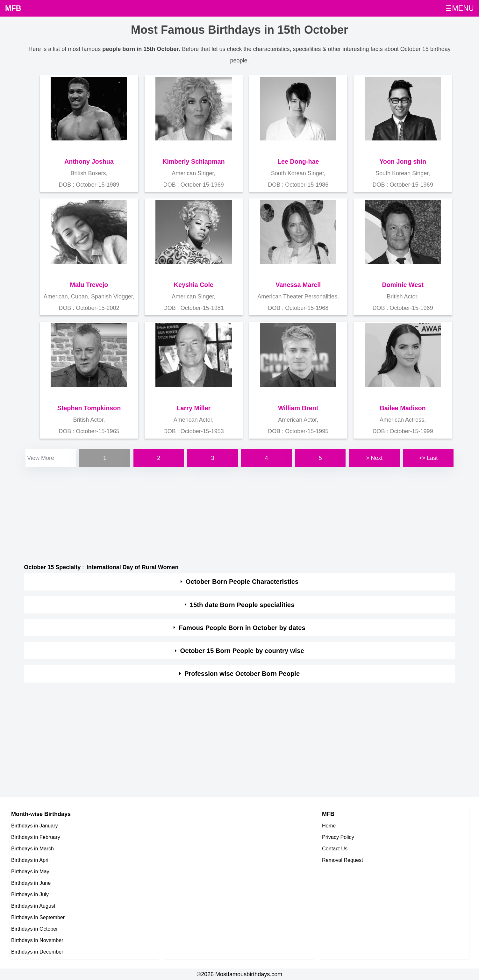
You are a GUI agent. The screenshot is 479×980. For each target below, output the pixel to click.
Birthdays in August (33, 906)
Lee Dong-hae (298, 161)
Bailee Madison (403, 408)
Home (329, 826)
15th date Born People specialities (242, 605)
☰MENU (460, 8)
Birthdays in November (37, 940)
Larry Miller (193, 408)
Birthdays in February (36, 837)
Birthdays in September (38, 917)
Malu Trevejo (89, 285)
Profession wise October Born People (242, 674)
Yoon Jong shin (403, 161)
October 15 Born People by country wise (242, 651)
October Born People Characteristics (242, 582)
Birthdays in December (37, 952)
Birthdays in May (30, 871)
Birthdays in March (32, 848)
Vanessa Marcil (298, 285)
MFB (13, 8)
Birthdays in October (35, 929)
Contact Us (335, 848)
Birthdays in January (35, 826)
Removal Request (343, 860)
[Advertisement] (215, 513)
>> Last (428, 458)
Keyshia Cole (194, 285)
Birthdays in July (30, 894)
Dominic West (403, 285)
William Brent (298, 408)
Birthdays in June (31, 883)
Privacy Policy (338, 837)
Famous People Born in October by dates (242, 628)
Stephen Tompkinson (89, 408)
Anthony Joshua (89, 161)
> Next (374, 458)
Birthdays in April (30, 860)
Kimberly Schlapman (194, 161)
